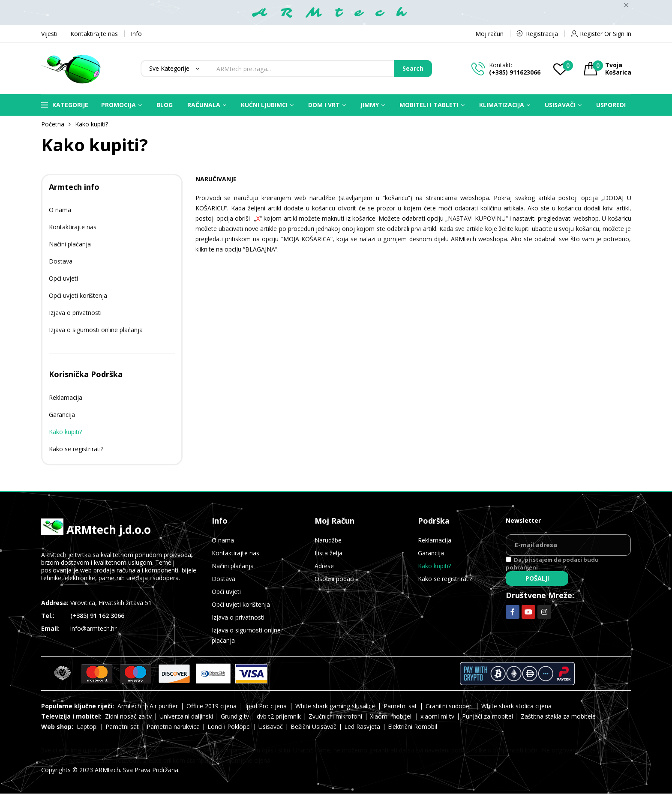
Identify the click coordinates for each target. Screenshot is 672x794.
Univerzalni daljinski (186, 716)
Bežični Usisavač (313, 727)
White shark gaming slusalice (335, 706)
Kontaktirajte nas (73, 227)
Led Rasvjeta (362, 727)
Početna (53, 124)
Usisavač (271, 727)
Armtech (129, 706)
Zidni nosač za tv (128, 716)
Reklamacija (66, 397)
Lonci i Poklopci (229, 727)
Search (413, 68)
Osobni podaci (334, 579)
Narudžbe (328, 540)
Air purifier (164, 706)
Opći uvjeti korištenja (78, 295)
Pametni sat (400, 706)
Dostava (61, 261)
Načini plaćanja (70, 244)
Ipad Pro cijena (266, 706)
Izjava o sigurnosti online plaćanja (96, 330)
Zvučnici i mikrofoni (335, 716)
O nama (60, 210)
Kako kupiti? (65, 432)
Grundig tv (235, 716)
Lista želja (328, 553)
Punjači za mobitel (487, 716)
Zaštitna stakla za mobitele (558, 716)
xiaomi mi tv (437, 716)
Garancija (62, 415)
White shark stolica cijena (516, 706)
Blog (165, 105)
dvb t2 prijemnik (279, 716)
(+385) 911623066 (515, 72)
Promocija (118, 105)
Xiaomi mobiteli (391, 716)
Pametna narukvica (173, 727)
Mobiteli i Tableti (429, 105)
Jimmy (370, 105)
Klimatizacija (502, 105)
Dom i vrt (324, 105)
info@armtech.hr (93, 628)
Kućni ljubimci (264, 105)
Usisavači (560, 105)
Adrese (324, 566)
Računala (204, 105)
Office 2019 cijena (211, 706)
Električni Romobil (412, 727)
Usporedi (611, 105)
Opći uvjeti (63, 278)
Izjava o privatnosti (75, 313)
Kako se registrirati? (76, 449)
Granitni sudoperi (449, 706)
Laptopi (87, 727)
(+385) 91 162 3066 (97, 616)
